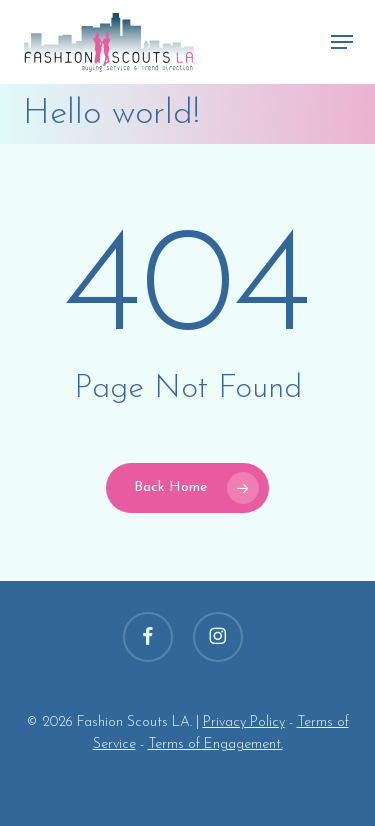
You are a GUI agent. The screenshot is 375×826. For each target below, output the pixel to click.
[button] (342, 42)
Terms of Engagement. (215, 744)
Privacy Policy (244, 722)
